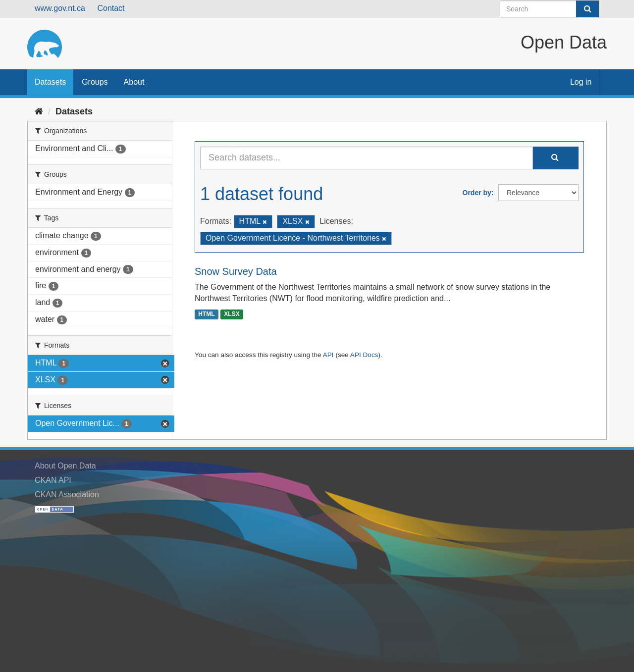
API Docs (364, 355)
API (328, 355)
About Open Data (65, 466)
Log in (581, 82)
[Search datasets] (550, 9)
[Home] (39, 111)
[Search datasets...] (367, 158)
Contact (111, 8)
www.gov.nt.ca (60, 8)
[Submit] (587, 9)
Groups (95, 82)
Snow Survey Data (236, 271)
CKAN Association (67, 494)
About (134, 82)
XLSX (232, 314)
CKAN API (53, 480)
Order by (477, 193)
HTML (206, 314)
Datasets (50, 82)
